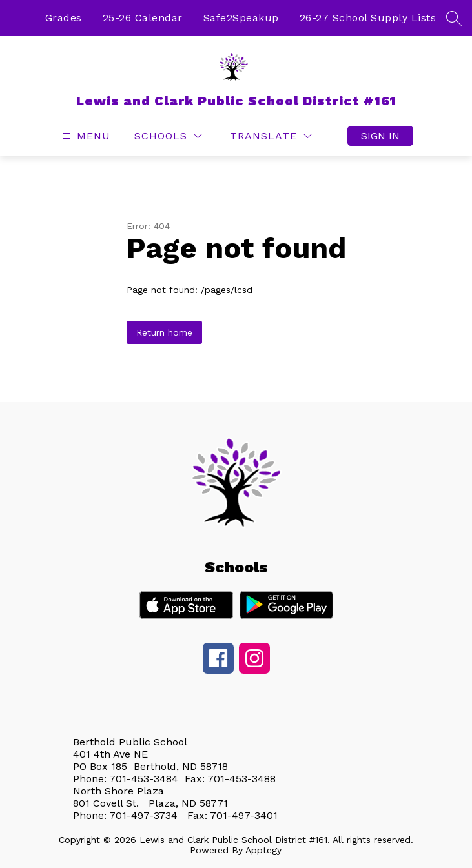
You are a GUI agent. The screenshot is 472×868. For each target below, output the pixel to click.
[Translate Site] (271, 136)
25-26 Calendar (143, 18)
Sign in (380, 136)
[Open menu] (85, 136)
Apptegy (263, 850)
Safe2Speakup (241, 18)
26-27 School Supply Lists (368, 18)
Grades (64, 18)
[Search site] (454, 18)
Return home (164, 332)
